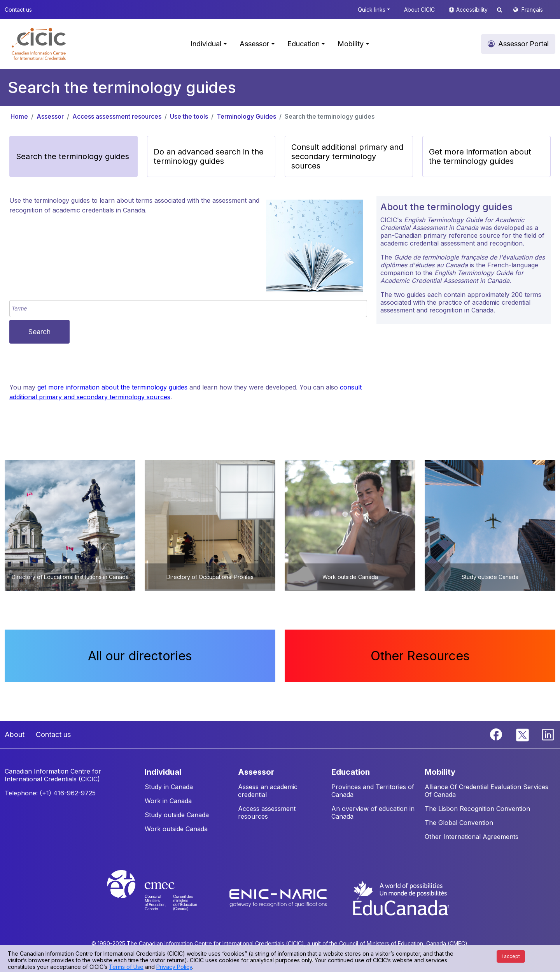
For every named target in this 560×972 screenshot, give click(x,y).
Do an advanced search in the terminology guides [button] (209, 156)
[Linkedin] (548, 734)
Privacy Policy (174, 967)
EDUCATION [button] (351, 772)
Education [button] (304, 44)
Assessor (50, 116)
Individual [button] (206, 44)
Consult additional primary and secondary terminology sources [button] (347, 156)
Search (39, 332)
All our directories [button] (140, 656)
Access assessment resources (117, 116)
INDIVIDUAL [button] (163, 772)
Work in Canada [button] (168, 801)
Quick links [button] (372, 10)
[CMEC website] (162, 897)
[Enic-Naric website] (279, 897)
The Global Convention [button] (459, 823)
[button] (39, 44)
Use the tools (189, 116)
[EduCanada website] (401, 897)
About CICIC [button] (419, 10)
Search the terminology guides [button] (73, 156)
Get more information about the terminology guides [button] (480, 156)
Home (19, 116)
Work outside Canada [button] (176, 829)
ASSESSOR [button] (256, 772)
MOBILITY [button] (440, 772)
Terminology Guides (246, 116)
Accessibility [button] (473, 10)
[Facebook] (497, 734)
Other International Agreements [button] (472, 837)
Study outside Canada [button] (177, 815)
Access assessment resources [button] (267, 812)
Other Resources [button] (420, 656)
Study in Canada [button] (169, 787)
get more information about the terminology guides (112, 387)
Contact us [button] (18, 10)
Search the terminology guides (330, 116)
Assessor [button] (254, 44)
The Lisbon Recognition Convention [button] (477, 809)
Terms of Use (126, 967)
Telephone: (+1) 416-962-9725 (50, 793)
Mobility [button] (351, 44)
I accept (511, 956)
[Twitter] (523, 734)
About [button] (15, 734)
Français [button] (532, 10)
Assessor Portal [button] (523, 44)
